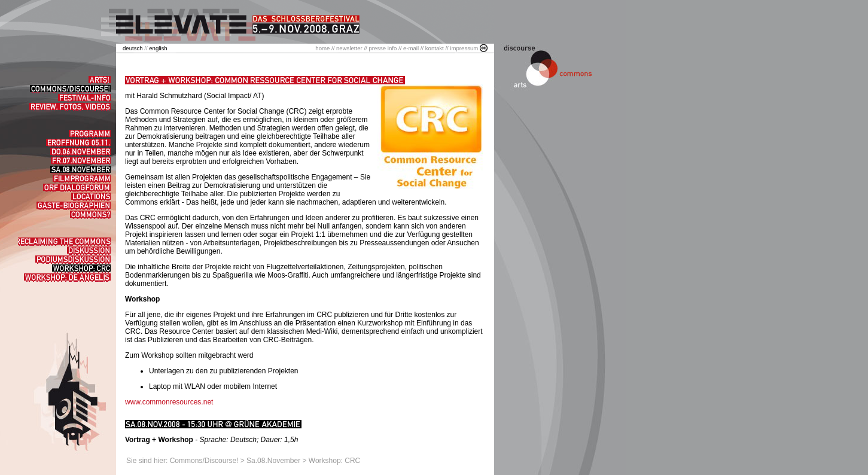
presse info (383, 48)
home (322, 48)
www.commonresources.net (169, 402)
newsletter (349, 48)
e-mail (411, 48)
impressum (464, 48)
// (136, 48)
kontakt (435, 48)
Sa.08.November (273, 461)
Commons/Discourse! (204, 461)
